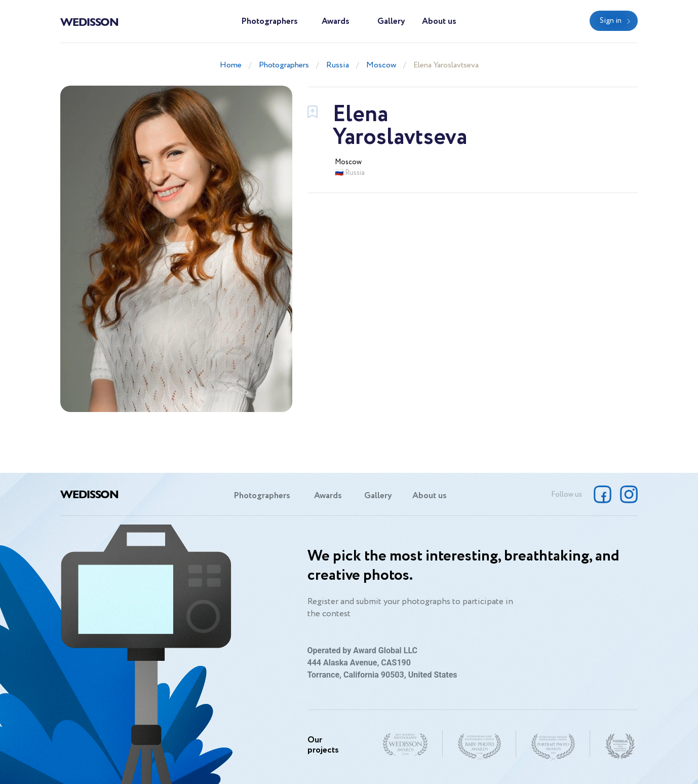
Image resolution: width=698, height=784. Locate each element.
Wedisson (89, 21)
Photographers (269, 22)
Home (231, 65)
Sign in (611, 21)
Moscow (381, 65)
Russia (338, 65)
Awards (336, 22)
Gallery (391, 22)
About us (439, 22)
